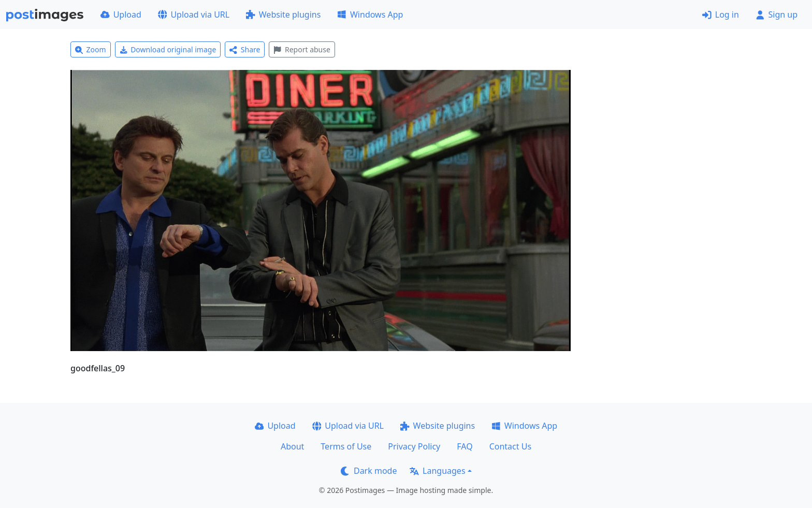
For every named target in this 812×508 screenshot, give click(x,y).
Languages (437, 471)
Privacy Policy (414, 446)
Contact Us (510, 446)
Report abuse (302, 49)
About (292, 446)
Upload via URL (194, 14)
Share (245, 49)
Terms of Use (346, 446)
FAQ (465, 446)
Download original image (168, 49)
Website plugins (283, 14)
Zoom (91, 49)
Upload (121, 14)
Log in (721, 14)
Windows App (370, 14)
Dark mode (369, 471)
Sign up (777, 14)
